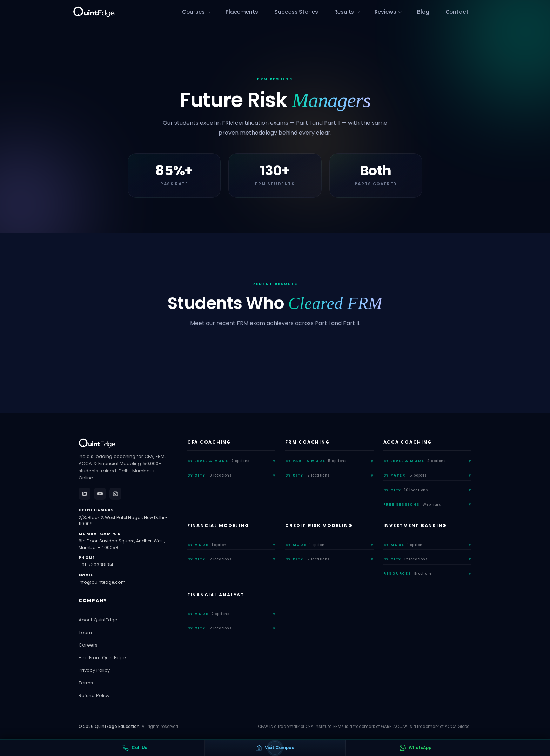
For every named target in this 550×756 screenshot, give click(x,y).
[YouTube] (100, 494)
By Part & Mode (316, 461)
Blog (431, 12)
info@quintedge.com (102, 582)
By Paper (405, 475)
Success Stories (315, 12)
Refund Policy (94, 696)
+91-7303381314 (96, 565)
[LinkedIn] (85, 494)
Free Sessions (412, 504)
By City (209, 475)
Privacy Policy (94, 670)
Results (358, 12)
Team (85, 632)
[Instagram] (115, 494)
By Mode (207, 545)
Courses (222, 12)
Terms (86, 683)
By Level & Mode (218, 461)
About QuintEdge (98, 620)
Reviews (396, 12)
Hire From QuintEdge (102, 658)
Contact (461, 12)
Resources (407, 573)
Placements (266, 12)
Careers (88, 645)
